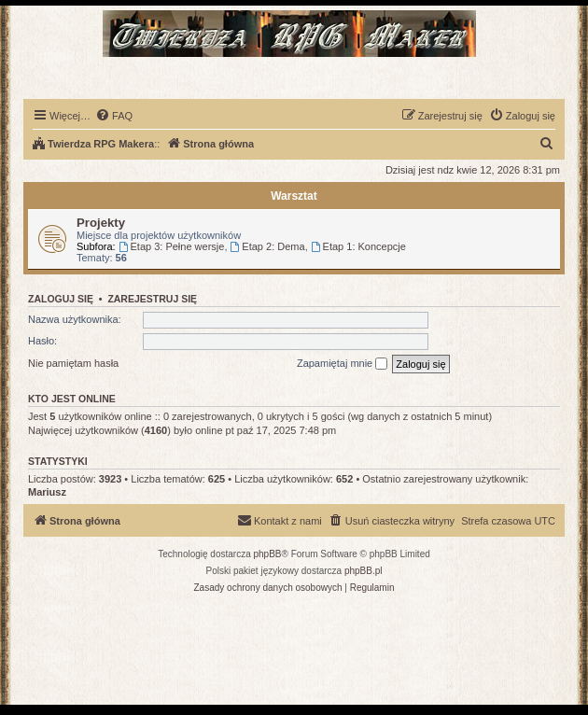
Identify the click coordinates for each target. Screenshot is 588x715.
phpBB (268, 554)
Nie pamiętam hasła (73, 363)
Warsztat (294, 196)
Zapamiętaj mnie (342, 364)
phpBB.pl (364, 571)
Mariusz (47, 492)
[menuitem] (114, 116)
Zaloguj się (61, 299)
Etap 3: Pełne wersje (172, 246)
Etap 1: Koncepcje (358, 246)
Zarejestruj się (152, 299)
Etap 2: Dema (268, 246)
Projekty (101, 223)
